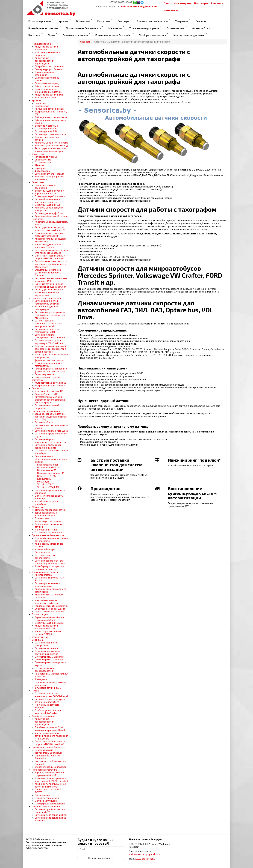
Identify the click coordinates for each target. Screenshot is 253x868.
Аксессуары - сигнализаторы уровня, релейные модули (50, 150)
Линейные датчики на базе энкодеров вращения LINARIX (50, 285)
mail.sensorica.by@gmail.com (139, 6)
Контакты (171, 10)
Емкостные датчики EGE (48, 205)
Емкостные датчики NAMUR (50, 623)
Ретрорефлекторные (46, 157)
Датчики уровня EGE (45, 129)
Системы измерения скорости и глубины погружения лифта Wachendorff (51, 264)
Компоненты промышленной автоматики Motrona (50, 785)
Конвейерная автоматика (45, 28)
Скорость (202, 21)
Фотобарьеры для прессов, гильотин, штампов (49, 568)
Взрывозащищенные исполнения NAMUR (46, 514)
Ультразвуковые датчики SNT (51, 386)
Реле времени (42, 795)
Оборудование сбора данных (50, 609)
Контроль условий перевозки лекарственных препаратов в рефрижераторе (51, 349)
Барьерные (41, 168)
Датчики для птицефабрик (49, 213)
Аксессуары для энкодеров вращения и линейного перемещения (49, 292)
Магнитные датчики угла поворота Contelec (48, 246)
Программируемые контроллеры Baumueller (48, 751)
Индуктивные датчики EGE (49, 95)
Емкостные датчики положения (45, 186)
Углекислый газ (201, 28)
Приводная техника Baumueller (115, 35)
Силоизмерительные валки (49, 657)
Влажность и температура (154, 21)
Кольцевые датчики (45, 97)
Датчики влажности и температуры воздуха (47, 302)
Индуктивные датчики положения (47, 48)
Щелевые (40, 165)
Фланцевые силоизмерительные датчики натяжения (50, 682)
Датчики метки (43, 162)
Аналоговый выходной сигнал (51, 216)
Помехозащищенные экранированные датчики (48, 90)
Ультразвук (183, 21)
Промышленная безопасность (85, 28)
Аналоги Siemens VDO (47, 394)
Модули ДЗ (43, 482)
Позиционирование (41, 21)
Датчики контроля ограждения (52, 431)
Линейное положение (76, 35)
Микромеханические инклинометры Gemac (46, 602)
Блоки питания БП (47, 470)
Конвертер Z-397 (47, 476)
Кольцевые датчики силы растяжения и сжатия (48, 652)
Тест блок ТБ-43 (46, 484)
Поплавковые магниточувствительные (48, 520)
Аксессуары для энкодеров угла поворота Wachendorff (50, 229)
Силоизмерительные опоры (50, 660)
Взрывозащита (177, 28)
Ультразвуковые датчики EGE (50, 383)
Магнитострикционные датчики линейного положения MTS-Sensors (51, 736)
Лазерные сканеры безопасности (45, 556)
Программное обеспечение (49, 612)
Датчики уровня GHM (46, 131)
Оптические (84, 21)
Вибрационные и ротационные (51, 117)
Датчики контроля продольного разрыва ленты (50, 441)
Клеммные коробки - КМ (51, 473)
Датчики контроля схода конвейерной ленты (48, 446)
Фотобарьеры (42, 171)
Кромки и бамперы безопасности (45, 551)
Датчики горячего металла (49, 174)
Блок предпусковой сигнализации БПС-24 (49, 466)
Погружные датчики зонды (49, 109)
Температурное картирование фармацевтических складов (51, 370)
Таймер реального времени (50, 804)
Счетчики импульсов (46, 801)
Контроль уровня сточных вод (51, 145)
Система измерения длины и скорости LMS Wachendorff (50, 257)
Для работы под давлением (50, 66)
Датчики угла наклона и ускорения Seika (47, 585)
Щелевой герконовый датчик (50, 510)
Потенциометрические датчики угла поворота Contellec (52, 251)
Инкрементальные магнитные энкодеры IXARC (51, 280)
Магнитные (116, 28)
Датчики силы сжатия (46, 648)
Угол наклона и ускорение (145, 28)
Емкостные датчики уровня (49, 191)
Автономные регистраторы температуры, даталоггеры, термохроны (50, 315)
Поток (53, 35)
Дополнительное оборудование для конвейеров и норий (51, 459)
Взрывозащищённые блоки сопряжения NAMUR (49, 619)
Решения (217, 3)
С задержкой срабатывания (50, 196)
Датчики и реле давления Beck (51, 815)
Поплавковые (42, 106)
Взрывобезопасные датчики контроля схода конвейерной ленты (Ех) (51, 417)
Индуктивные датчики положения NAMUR (47, 627)
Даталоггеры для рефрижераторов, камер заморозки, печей (48, 323)
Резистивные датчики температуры (46, 308)
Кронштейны (44, 479)
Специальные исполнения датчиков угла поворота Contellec (48, 273)
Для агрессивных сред (47, 83)
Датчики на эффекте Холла (49, 532)
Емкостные (105, 21)
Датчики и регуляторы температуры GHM (47, 330)
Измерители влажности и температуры (48, 364)
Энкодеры (125, 21)
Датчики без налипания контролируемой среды (48, 201)
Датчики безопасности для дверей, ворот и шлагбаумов (50, 562)
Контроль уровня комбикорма (51, 143)
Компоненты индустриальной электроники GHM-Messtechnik (51, 780)
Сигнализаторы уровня (47, 798)
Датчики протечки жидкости (50, 134)
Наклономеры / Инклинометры (52, 606)
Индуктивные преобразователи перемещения (44, 61)
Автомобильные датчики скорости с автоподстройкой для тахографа (50, 400)
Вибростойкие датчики (47, 86)
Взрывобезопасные (45, 193)
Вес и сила (36, 35)
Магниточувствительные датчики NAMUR (48, 633)
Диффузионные (43, 160)
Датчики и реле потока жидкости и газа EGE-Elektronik (52, 695)
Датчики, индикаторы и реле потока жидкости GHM (50, 700)
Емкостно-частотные (46, 126)
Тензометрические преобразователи (45, 669)
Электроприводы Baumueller (50, 767)
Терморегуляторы (45, 374)
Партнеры (201, 3)
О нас (167, 3)
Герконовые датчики (46, 530)
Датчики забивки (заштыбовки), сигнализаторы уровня (51, 425)
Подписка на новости (101, 858)
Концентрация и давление (190, 35)
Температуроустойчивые (48, 69)
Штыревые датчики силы (48, 688)
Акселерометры (43, 575)
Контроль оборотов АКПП (49, 391)
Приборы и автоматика (154, 35)
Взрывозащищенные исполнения (46, 73)
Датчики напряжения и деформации (47, 644)
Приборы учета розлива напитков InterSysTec (48, 712)
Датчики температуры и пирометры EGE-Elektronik (49, 342)
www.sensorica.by (145, 859)
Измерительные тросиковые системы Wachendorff (50, 234)
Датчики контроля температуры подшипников (50, 336)
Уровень (65, 21)
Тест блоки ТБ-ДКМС (48, 487)
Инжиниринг (183, 3)
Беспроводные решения (48, 377)
